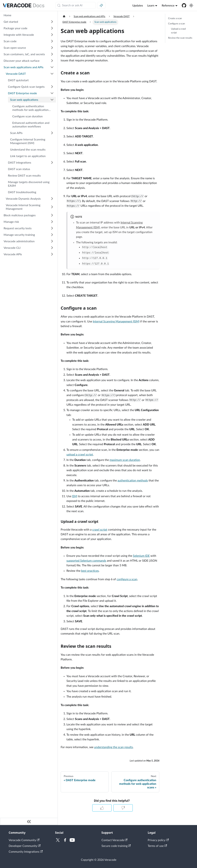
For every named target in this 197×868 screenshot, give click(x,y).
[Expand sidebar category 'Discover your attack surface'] (52, 61)
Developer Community (25, 846)
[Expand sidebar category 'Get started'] (52, 22)
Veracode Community (24, 840)
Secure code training (116, 846)
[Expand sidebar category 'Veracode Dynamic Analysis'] (52, 199)
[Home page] (64, 17)
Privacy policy (158, 840)
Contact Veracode (114, 840)
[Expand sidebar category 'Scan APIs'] (52, 133)
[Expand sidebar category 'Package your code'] (52, 28)
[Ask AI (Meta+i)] (101, 5)
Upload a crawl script (178, 31)
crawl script (100, 530)
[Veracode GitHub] (184, 5)
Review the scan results (180, 38)
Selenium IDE (141, 556)
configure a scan (127, 579)
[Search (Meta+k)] (76, 5)
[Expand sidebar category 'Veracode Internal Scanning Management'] (52, 207)
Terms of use (157, 846)
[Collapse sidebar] (29, 821)
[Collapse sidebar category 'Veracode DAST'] (52, 74)
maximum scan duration (125, 460)
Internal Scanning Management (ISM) (116, 322)
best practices (90, 571)
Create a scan (175, 18)
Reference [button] (168, 5)
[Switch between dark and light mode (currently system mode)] (191, 5)
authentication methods (133, 481)
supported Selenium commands (86, 561)
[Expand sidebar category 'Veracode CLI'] (52, 248)
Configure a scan (177, 24)
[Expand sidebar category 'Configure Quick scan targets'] (52, 87)
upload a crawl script (80, 455)
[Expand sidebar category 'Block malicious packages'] (52, 215)
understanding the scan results (113, 747)
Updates (138, 5)
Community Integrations (26, 852)
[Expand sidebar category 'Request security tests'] (52, 228)
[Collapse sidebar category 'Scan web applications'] (52, 100)
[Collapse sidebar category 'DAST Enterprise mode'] (52, 93)
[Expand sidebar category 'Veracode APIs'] (52, 254)
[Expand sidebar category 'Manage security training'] (52, 235)
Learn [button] (151, 5)
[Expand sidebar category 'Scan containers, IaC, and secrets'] (52, 54)
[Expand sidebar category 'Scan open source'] (52, 48)
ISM (75, 496)
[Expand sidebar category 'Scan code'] (52, 41)
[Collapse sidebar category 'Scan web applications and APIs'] (52, 67)
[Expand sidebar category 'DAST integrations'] (52, 162)
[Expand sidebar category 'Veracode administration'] (52, 241)
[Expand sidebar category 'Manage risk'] (52, 222)
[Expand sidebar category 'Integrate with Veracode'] (52, 35)
